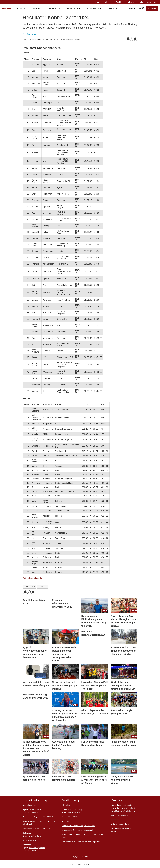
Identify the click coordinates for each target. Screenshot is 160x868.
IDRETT (20, 8)
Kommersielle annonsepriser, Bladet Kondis (78, 826)
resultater (29, 587)
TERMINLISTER (93, 8)
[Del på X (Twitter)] (132, 39)
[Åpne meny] (143, 8)
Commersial (87, 842)
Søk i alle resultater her (33, 578)
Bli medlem (152, 8)
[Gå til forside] (6, 8)
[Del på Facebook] (128, 39)
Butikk (119, 2)
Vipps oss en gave (148, 2)
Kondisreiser (131, 2)
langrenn (42, 587)
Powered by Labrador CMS (80, 864)
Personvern (115, 820)
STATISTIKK (113, 8)
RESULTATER (73, 8)
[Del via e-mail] (135, 39)
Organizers (96, 842)
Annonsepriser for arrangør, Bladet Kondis (78, 830)
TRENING (36, 8)
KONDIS (130, 8)
